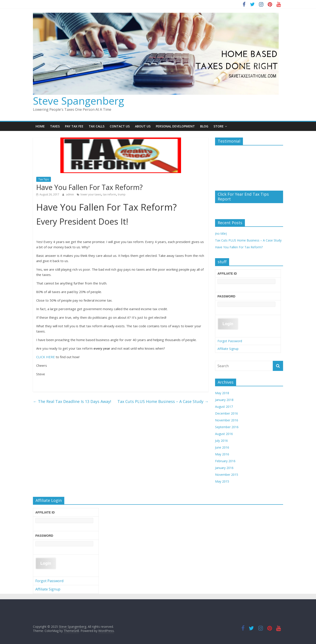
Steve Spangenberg (78, 101)
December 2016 (226, 413)
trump (122, 194)
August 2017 (224, 407)
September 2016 (227, 427)
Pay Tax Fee (74, 126)
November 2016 (227, 420)
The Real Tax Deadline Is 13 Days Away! (72, 401)
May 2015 (222, 481)
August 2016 (224, 434)
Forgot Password (230, 341)
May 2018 (222, 393)
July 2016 (221, 441)
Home (40, 126)
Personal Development (175, 126)
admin (70, 194)
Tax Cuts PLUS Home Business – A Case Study (163, 401)
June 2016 (222, 447)
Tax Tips (44, 179)
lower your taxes (91, 194)
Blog (204, 126)
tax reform (110, 194)
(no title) (221, 233)
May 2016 (222, 454)
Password (226, 296)
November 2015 (227, 475)
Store (219, 126)
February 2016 (225, 461)
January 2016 (224, 468)
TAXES (55, 126)
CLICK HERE (46, 357)
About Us (143, 126)
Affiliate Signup (228, 349)
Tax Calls (97, 126)
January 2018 (224, 400)
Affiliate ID (227, 274)
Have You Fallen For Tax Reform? (239, 247)
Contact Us (120, 126)
